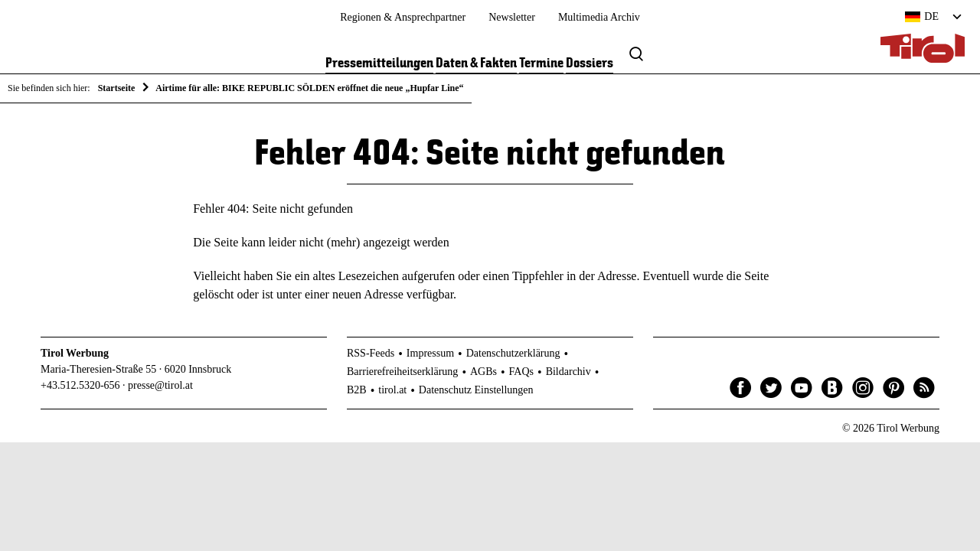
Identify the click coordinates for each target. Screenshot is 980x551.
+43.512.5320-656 (80, 385)
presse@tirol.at (160, 385)
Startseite (117, 88)
